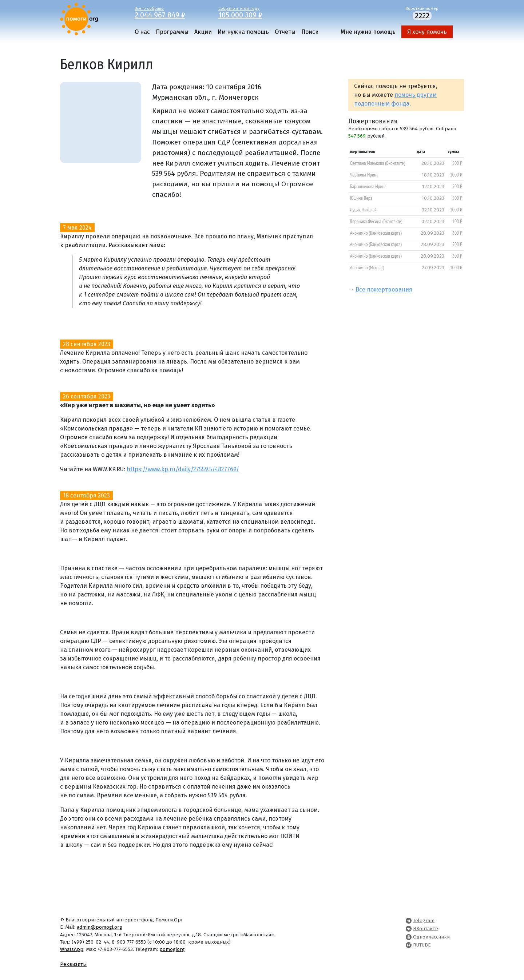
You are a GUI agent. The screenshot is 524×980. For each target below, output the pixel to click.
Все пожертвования (384, 289)
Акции (203, 32)
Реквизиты (73, 964)
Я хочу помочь (427, 32)
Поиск (310, 32)
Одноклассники (431, 937)
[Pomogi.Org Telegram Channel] (409, 921)
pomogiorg (172, 949)
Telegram (424, 921)
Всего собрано (171, 12)
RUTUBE (422, 945)
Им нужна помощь (243, 32)
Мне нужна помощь (368, 32)
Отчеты (285, 32)
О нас (142, 32)
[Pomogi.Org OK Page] (409, 937)
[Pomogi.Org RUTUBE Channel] (409, 945)
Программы (172, 32)
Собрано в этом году (255, 12)
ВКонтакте (426, 929)
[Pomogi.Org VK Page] (409, 929)
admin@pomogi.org (100, 927)
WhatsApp (72, 949)
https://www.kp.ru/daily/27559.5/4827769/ (183, 469)
